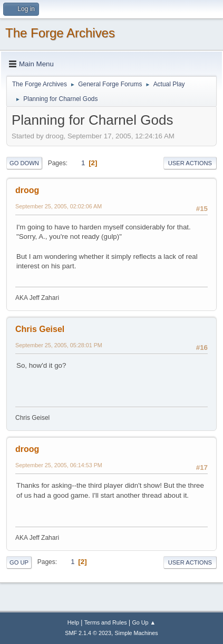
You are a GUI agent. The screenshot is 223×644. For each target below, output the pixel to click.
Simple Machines (137, 633)
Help (73, 622)
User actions (190, 163)
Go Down (24, 163)
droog (27, 190)
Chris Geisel (40, 329)
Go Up (19, 562)
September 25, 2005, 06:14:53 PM (59, 465)
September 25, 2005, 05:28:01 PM (59, 345)
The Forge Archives (60, 33)
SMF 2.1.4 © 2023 (88, 633)
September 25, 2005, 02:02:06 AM (59, 206)
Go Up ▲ (144, 622)
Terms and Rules (106, 622)
